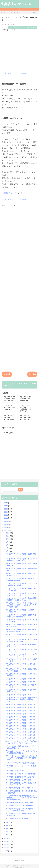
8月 (7, 545)
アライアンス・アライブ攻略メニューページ (20, 73)
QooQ (23, 867)
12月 (8, 533)
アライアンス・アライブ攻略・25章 (18, 695)
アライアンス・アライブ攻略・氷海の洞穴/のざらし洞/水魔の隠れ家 (21, 616)
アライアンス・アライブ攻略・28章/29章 (20, 679)
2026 (6, 503)
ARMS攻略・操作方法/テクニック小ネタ (20, 777)
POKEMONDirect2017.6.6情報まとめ (19, 803)
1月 (7, 835)
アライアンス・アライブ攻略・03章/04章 (20, 735)
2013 (6, 848)
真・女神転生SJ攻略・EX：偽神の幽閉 (19, 806)
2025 (6, 506)
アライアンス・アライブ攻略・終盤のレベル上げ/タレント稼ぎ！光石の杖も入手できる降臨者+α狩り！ (21, 605)
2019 (6, 524)
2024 (6, 509)
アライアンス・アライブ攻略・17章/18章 (20, 714)
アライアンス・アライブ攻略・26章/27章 (20, 682)
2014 (6, 844)
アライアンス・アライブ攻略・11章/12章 (20, 723)
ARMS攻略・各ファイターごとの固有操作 (21, 774)
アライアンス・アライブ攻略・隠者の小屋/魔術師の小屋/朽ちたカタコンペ (21, 599)
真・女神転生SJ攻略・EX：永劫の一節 (19, 788)
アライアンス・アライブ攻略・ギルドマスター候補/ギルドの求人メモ (21, 560)
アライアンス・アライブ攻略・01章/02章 (20, 738)
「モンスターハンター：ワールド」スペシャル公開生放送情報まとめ (21, 752)
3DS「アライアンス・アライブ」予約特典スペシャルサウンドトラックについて (21, 742)
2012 (6, 851)
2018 (6, 527)
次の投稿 (7, 374)
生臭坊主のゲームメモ (18, 4)
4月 (7, 825)
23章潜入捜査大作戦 (9, 193)
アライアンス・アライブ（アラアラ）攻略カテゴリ (19, 384)
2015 (6, 841)
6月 (7, 551)
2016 (6, 838)
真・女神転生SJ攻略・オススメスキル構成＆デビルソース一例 (21, 784)
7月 (7, 548)
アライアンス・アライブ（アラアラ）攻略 (23, 27)
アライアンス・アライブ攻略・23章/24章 (20, 705)
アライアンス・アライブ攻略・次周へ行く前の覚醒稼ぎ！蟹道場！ (21, 584)
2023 (6, 512)
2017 (6, 530)
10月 (8, 539)
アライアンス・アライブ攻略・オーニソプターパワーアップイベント (21, 655)
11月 (8, 536)
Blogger (23, 860)
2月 (7, 832)
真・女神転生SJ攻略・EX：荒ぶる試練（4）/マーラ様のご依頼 (19, 810)
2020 (6, 521)
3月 (7, 828)
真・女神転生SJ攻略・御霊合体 (17, 819)
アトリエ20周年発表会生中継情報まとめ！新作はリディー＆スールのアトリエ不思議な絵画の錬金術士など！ (21, 798)
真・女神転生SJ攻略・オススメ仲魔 (18, 780)
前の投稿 (32, 374)
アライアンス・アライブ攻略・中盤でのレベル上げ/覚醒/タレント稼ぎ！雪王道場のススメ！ (21, 700)
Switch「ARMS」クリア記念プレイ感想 (20, 763)
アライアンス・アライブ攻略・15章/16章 (20, 717)
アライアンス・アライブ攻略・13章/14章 (20, 720)
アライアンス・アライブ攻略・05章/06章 (20, 732)
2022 (6, 515)
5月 (7, 822)
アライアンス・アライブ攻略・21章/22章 (20, 708)
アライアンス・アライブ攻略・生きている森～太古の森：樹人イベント (21, 640)
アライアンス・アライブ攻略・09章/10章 (20, 726)
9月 (7, 542)
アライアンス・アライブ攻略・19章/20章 (20, 711)
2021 (6, 518)
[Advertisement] (19, 51)
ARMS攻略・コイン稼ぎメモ (16, 771)
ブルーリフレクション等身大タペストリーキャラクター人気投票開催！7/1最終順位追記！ (21, 758)
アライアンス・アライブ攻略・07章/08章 (20, 729)
